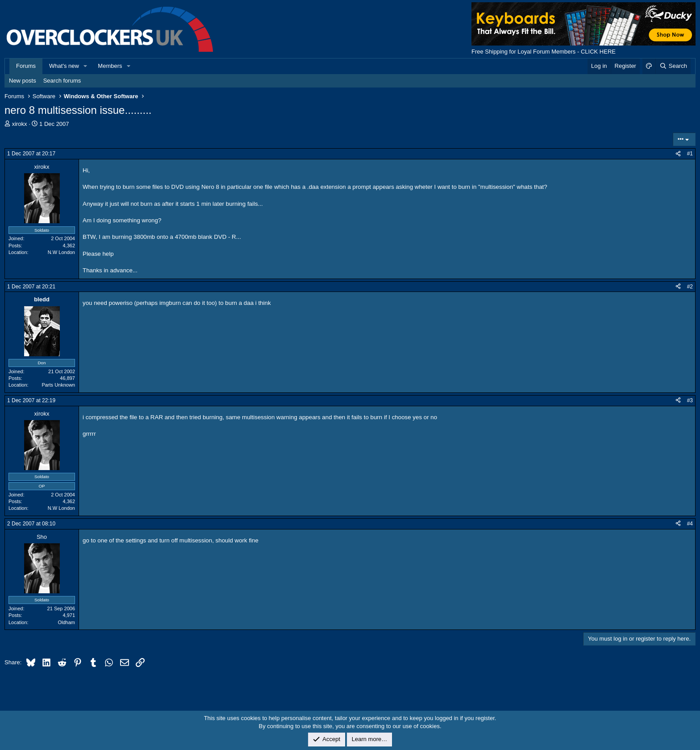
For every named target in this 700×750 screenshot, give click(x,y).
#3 (690, 400)
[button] (86, 66)
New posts (23, 81)
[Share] (678, 154)
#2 (690, 287)
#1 (690, 154)
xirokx (20, 124)
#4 (690, 524)
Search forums (62, 81)
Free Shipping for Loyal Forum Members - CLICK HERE (544, 52)
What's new (64, 66)
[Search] (673, 66)
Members (110, 66)
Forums (26, 66)
